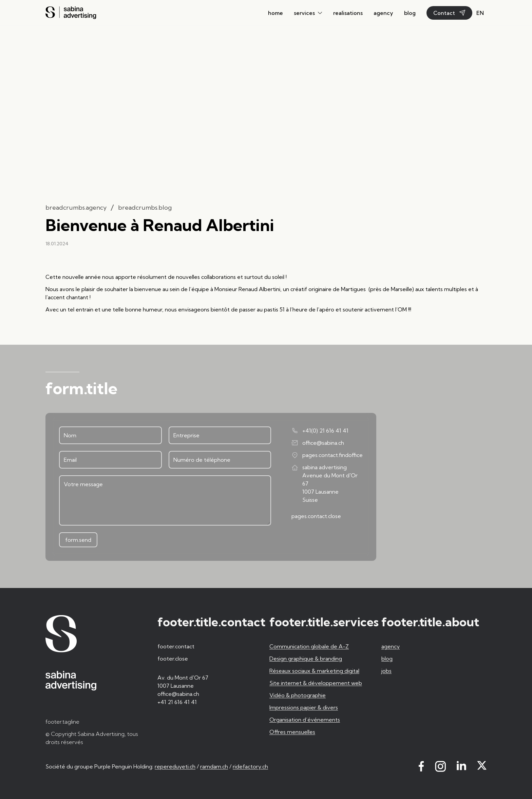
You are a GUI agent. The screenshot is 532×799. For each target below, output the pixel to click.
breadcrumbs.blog (145, 207)
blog (410, 13)
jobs (386, 671)
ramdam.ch (214, 766)
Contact (449, 13)
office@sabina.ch (318, 443)
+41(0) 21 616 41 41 (320, 431)
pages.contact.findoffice (327, 455)
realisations (348, 13)
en (480, 13)
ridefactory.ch (250, 766)
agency (383, 13)
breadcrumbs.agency (76, 207)
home (275, 13)
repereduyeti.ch (175, 766)
